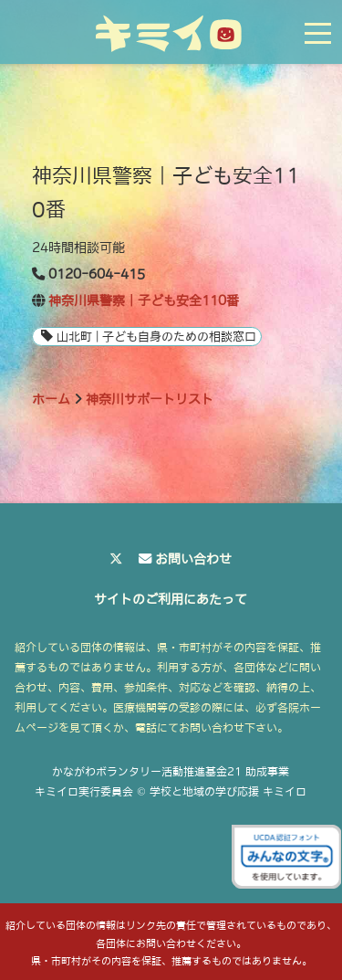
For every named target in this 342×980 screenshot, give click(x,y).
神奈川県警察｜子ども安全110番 (144, 300)
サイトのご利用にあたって (171, 599)
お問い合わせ (193, 559)
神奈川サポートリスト (150, 399)
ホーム (51, 399)
